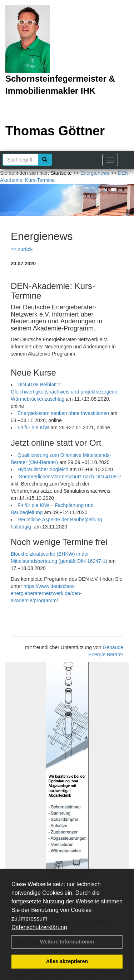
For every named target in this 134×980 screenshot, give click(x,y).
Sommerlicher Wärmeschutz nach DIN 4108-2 (70, 477)
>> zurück (22, 249)
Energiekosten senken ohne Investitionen (63, 413)
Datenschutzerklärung (39, 927)
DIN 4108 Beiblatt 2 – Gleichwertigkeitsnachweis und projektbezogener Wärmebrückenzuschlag (65, 392)
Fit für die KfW (33, 428)
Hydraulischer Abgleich (43, 469)
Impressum (33, 919)
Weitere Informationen (67, 942)
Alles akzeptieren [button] (67, 961)
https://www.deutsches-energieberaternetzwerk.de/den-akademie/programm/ (46, 593)
